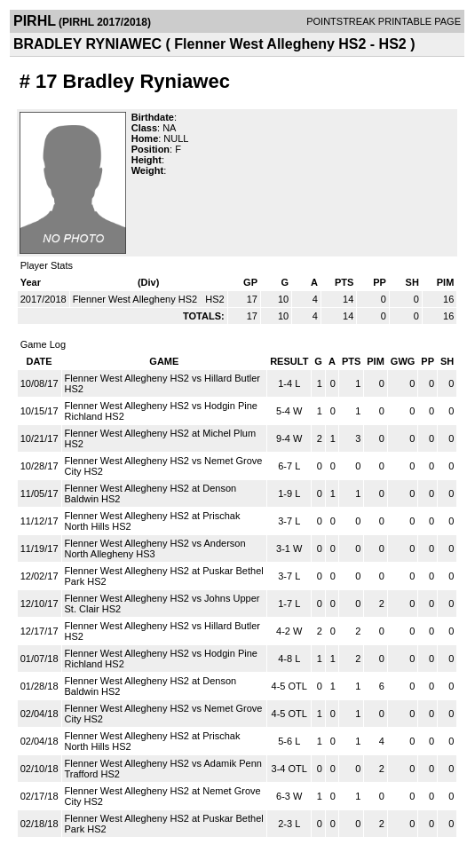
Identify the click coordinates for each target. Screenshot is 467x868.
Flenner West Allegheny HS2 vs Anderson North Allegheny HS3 (155, 548)
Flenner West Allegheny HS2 (136, 299)
